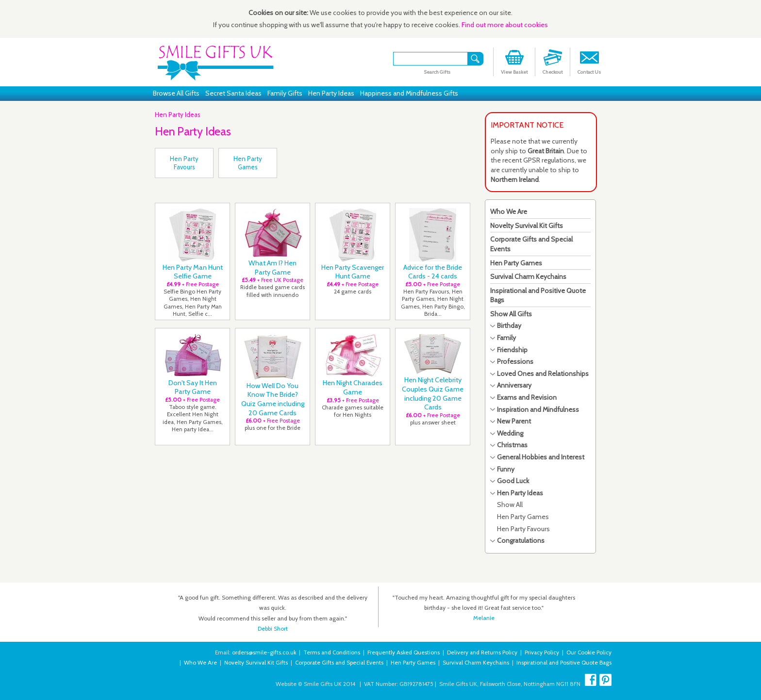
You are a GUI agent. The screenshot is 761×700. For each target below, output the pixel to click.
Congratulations (521, 540)
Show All (510, 505)
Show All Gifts (511, 314)
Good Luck (513, 481)
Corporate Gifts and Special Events (339, 663)
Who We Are (509, 212)
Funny (506, 469)
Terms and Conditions (332, 652)
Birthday (509, 326)
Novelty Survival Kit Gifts (527, 226)
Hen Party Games (516, 263)
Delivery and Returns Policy (482, 652)
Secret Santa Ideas (233, 93)
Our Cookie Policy (589, 652)
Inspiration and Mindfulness (538, 409)
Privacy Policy (542, 652)
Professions (515, 361)
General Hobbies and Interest (541, 457)
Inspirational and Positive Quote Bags (564, 663)
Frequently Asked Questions (404, 652)
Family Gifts (285, 93)
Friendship (512, 350)
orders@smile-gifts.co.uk (264, 652)
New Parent (514, 421)
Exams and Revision (527, 397)
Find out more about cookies (505, 25)
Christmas (512, 445)
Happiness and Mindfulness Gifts (409, 93)
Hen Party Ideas (331, 93)
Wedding (510, 433)
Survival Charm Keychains (528, 277)
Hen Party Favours (523, 529)
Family (506, 338)
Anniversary (514, 385)
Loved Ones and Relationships (543, 374)
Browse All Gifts (176, 93)
